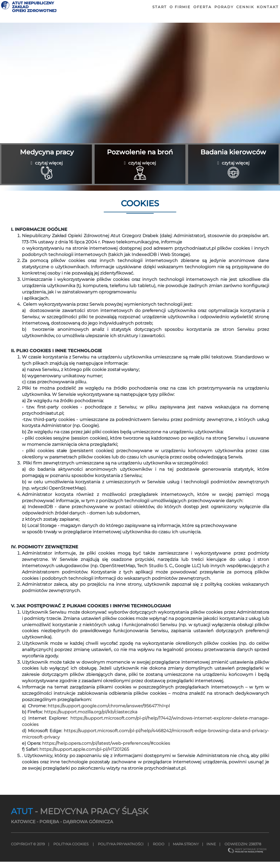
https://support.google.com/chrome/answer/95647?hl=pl (109, 712)
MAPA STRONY (186, 851)
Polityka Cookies (71, 851)
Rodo (159, 851)
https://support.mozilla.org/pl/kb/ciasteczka (91, 718)
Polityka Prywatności (121, 851)
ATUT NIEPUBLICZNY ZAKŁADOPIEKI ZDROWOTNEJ (46, 14)
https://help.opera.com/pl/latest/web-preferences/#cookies (106, 750)
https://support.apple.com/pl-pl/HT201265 (84, 756)
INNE (211, 851)
